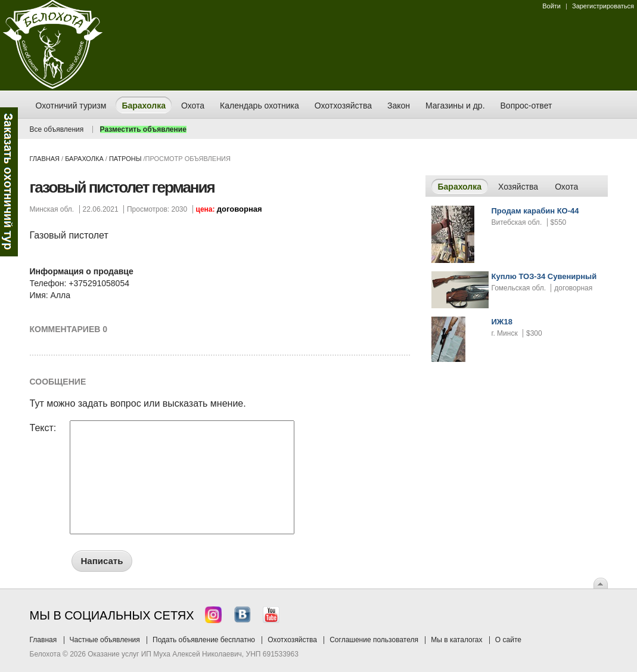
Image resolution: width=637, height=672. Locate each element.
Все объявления (57, 129)
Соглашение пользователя (374, 640)
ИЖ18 (502, 322)
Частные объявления (105, 640)
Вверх (601, 583)
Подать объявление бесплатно (204, 640)
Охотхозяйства (292, 640)
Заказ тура (9, 182)
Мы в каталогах (456, 640)
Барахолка (84, 159)
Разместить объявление (143, 129)
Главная (45, 159)
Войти (551, 6)
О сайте (508, 640)
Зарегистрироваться (603, 6)
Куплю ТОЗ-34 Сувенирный (544, 276)
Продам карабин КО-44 (535, 211)
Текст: (43, 428)
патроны (125, 159)
